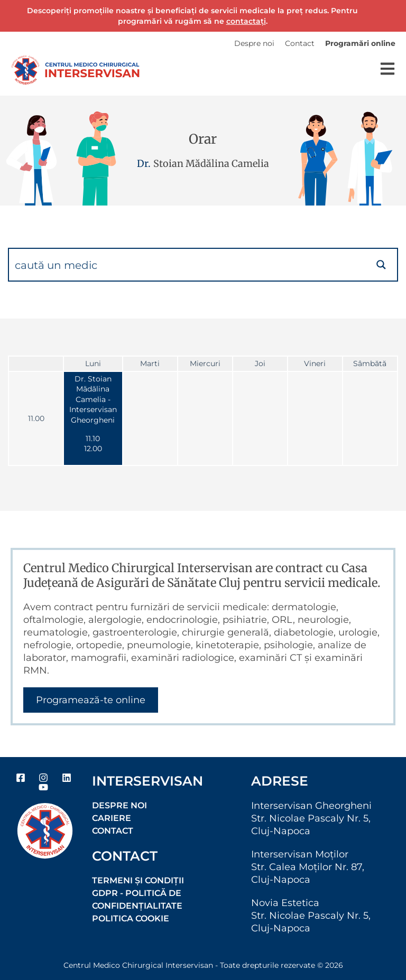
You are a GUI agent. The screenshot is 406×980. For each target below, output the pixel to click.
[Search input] (188, 265)
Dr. (144, 164)
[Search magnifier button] (381, 265)
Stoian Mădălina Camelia (211, 164)
